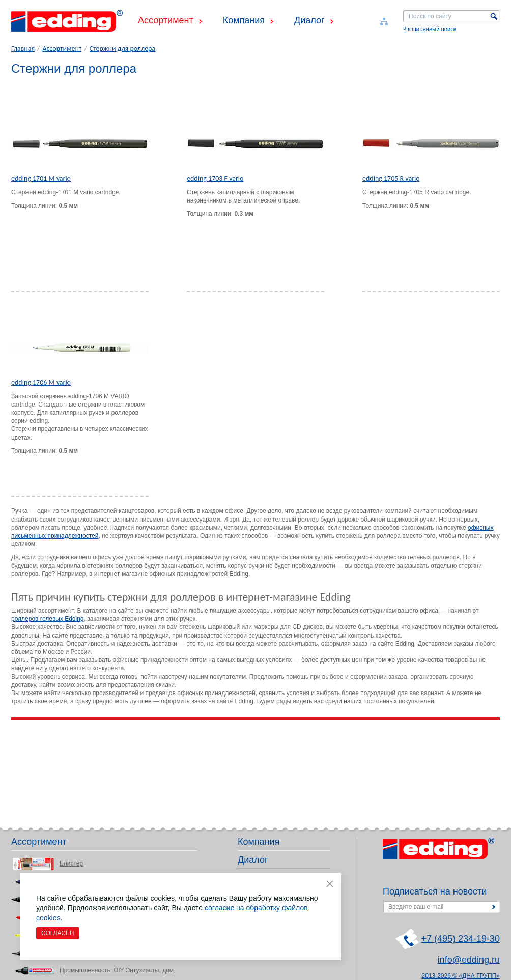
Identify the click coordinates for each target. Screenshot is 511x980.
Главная (23, 49)
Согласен (58, 933)
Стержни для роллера (122, 49)
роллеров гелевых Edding (48, 619)
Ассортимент (166, 20)
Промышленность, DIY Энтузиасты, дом (117, 970)
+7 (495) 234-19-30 (460, 939)
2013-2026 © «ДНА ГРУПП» (461, 976)
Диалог (309, 20)
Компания (244, 20)
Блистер (71, 863)
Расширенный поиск (430, 29)
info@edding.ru (469, 960)
